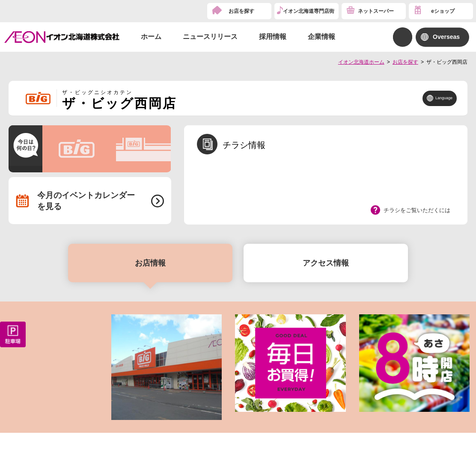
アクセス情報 (326, 263)
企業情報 (321, 37)
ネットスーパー (376, 11)
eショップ (443, 11)
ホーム (151, 37)
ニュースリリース (210, 37)
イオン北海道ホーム (361, 62)
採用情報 (273, 37)
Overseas (446, 37)
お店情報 (150, 263)
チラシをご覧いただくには (417, 210)
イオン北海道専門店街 (309, 11)
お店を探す (241, 11)
